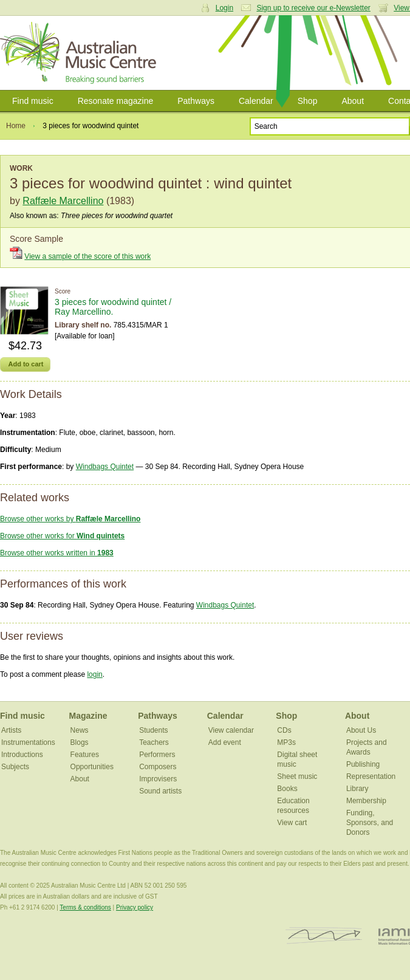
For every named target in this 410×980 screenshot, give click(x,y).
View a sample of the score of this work (87, 256)
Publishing (363, 764)
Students (153, 730)
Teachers (154, 742)
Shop (308, 101)
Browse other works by (70, 519)
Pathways (196, 101)
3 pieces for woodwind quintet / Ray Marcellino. (113, 307)
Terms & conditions (85, 907)
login (94, 674)
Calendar (256, 101)
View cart (292, 823)
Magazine (88, 716)
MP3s (286, 742)
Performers (157, 755)
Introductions (22, 755)
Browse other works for (62, 536)
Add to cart (26, 364)
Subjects (15, 767)
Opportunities (92, 767)
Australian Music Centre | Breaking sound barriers (80, 53)
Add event (225, 742)
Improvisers (158, 779)
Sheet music (297, 776)
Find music (33, 101)
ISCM (324, 936)
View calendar (231, 730)
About (353, 101)
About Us (361, 730)
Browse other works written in (57, 553)
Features (85, 755)
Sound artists (160, 791)
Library (357, 789)
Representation (371, 776)
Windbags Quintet (105, 467)
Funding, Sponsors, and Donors (370, 823)
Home (16, 126)
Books (287, 789)
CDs (284, 730)
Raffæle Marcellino (63, 201)
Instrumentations (28, 742)
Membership (366, 801)
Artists (11, 730)
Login (224, 8)
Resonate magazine (116, 101)
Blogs (80, 742)
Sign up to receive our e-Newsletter (313, 8)
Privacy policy (135, 907)
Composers (158, 767)
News (80, 730)
